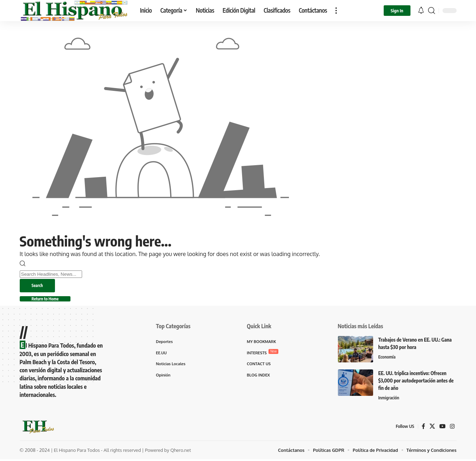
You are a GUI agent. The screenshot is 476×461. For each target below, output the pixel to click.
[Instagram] (452, 428)
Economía (387, 359)
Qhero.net (181, 451)
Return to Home (48, 300)
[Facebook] (424, 428)
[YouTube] (443, 428)
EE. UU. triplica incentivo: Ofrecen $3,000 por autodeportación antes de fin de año (416, 382)
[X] (432, 428)
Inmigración (389, 399)
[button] (336, 11)
